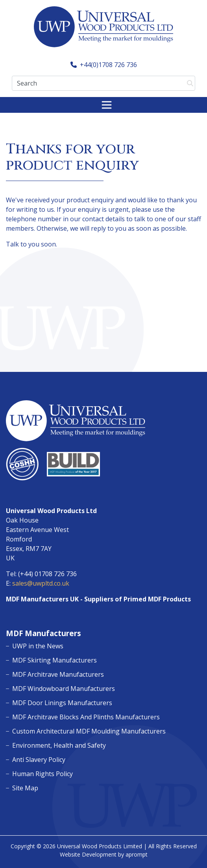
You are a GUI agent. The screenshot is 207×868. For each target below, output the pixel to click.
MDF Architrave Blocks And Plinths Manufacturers (86, 717)
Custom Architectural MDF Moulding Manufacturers (89, 731)
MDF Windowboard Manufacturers (64, 689)
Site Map (25, 788)
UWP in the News (38, 646)
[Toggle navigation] (107, 105)
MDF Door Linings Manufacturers (62, 703)
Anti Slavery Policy (39, 760)
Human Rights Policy (43, 774)
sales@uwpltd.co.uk (41, 583)
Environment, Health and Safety (59, 745)
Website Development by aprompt (104, 854)
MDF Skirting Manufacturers (55, 660)
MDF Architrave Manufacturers (58, 674)
